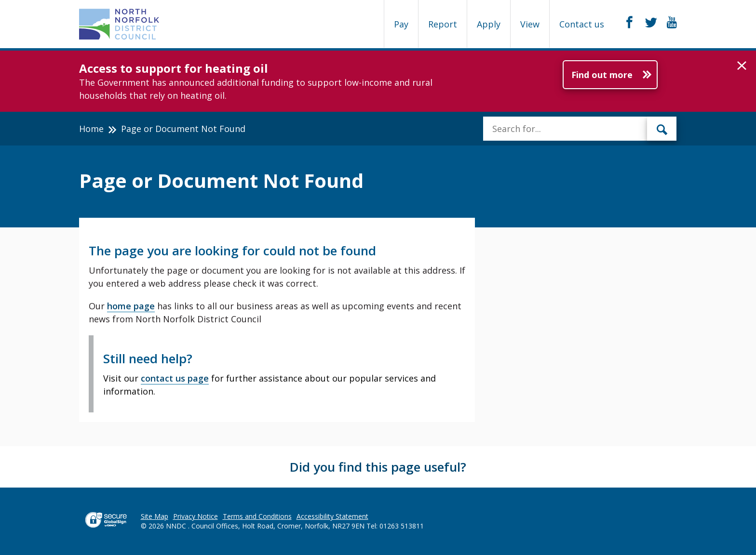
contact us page (175, 378)
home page (131, 306)
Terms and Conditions (257, 516)
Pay (401, 24)
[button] (742, 66)
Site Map (155, 516)
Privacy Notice (196, 516)
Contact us (582, 24)
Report (443, 24)
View (530, 24)
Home (91, 129)
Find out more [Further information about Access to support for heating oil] (602, 75)
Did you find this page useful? (378, 467)
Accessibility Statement (332, 516)
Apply (489, 24)
